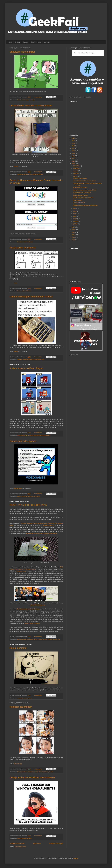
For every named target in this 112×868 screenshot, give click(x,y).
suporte (36, 772)
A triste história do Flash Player (26, 368)
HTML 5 (26, 435)
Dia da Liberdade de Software (25, 639)
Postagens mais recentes (17, 844)
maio (75, 214)
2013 (73, 230)
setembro (76, 174)
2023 (73, 143)
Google (31, 242)
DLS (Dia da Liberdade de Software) (28, 609)
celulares (20, 360)
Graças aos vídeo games (23, 441)
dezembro (76, 166)
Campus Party (21, 571)
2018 (73, 156)
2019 (73, 153)
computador (20, 698)
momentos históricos (28, 360)
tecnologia (32, 100)
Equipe (25, 42)
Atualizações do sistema (22, 248)
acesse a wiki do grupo (32, 623)
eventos (40, 639)
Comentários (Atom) (21, 847)
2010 (73, 237)
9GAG (16, 166)
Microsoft (24, 838)
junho (75, 211)
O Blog (17, 42)
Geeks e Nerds (36, 42)
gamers (19, 496)
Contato (47, 42)
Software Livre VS (49, 525)
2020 (73, 151)
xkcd (15, 283)
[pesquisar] (88, 53)
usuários (23, 291)
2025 (73, 138)
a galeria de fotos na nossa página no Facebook (41, 533)
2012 (73, 232)
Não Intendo (18, 764)
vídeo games (37, 496)
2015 (73, 164)
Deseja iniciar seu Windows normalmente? (32, 777)
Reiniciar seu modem (21, 707)
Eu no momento (18, 648)
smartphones (38, 360)
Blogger (76, 858)
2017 (73, 159)
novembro (76, 168)
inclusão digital (25, 100)
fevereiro (76, 221)
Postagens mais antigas (56, 844)
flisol (46, 639)
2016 (73, 161)
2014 (73, 227)
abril (75, 216)
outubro (76, 171)
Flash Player (21, 435)
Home (10, 42)
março (75, 219)
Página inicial (37, 844)
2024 (73, 141)
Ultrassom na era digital (22, 52)
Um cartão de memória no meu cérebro (31, 105)
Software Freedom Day (54, 639)
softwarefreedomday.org (37, 605)
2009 (73, 240)
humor (19, 100)
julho (75, 209)
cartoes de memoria (22, 174)
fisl (43, 639)
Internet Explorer (38, 435)
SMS (43, 360)
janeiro (75, 224)
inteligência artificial (37, 174)
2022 (73, 146)
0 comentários (38, 97)
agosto (75, 176)
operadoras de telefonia (27, 772)
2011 (73, 235)
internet (31, 435)
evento (35, 639)
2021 (73, 148)
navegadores (47, 435)
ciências (26, 242)
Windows (29, 291)
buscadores (20, 242)
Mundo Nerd (18, 488)
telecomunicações (44, 772)
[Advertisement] (86, 117)
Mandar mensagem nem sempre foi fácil (31, 297)
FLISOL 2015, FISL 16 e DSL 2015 (28, 505)
